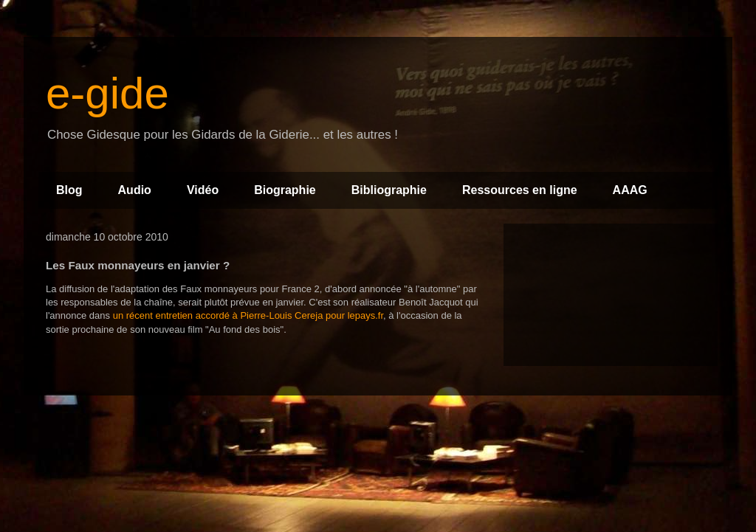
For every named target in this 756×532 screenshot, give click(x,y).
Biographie (285, 190)
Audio (135, 190)
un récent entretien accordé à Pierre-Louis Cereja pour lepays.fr (248, 315)
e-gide (107, 93)
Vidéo (203, 190)
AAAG (630, 190)
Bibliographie (389, 190)
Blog (69, 190)
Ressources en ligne (520, 190)
